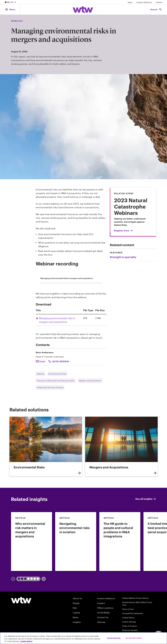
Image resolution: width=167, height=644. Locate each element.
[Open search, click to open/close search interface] (156, 9)
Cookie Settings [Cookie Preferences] (129, 622)
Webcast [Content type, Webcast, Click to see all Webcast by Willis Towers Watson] (17, 21)
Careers (159, 2)
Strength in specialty (123, 257)
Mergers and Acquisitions (90, 381)
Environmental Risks (57, 374)
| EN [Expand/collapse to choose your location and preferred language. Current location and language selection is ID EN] (11, 2)
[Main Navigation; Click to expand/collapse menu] (10, 9)
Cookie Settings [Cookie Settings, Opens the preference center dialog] (114, 638)
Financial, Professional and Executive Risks (56, 381)
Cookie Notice (128, 618)
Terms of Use (128, 609)
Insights (77, 622)
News (130, 2)
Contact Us (103, 617)
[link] (32, 542)
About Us (77, 598)
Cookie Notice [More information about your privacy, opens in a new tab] (26, 641)
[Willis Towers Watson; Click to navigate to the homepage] (83, 9)
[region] (83, 638)
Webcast (41, 374)
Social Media (103, 613)
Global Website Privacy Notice (135, 598)
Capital (76, 613)
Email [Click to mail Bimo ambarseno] (42, 361)
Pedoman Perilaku (130, 630)
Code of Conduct (130, 626)
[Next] (44, 579)
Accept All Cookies (134, 638)
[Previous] (13, 579)
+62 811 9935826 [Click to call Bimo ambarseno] (60, 361)
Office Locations (105, 608)
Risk (75, 608)
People (76, 603)
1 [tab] (21, 579)
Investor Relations (144, 2)
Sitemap (101, 622)
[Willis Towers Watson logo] (21, 600)
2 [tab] (30, 579)
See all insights (146, 499)
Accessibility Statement (133, 613)
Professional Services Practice (50, 387)
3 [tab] (37, 579)
